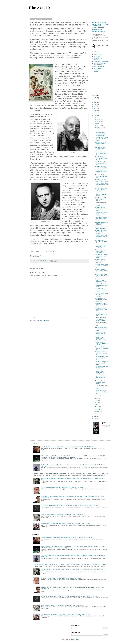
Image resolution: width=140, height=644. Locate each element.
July (96, 398)
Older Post (85, 318)
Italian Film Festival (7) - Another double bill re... (101, 167)
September (98, 126)
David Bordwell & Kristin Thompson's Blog (100, 64)
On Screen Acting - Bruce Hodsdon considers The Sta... (101, 295)
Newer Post (34, 318)
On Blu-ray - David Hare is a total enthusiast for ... (101, 228)
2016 (95, 414)
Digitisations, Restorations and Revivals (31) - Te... (101, 377)
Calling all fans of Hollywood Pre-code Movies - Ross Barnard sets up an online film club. (63, 515)
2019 (95, 113)
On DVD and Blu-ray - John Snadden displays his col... (101, 194)
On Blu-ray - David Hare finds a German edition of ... (101, 348)
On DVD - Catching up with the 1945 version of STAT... (101, 158)
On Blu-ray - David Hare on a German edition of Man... (101, 285)
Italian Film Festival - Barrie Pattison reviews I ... (101, 271)
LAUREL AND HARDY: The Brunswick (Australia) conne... (101, 319)
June (97, 400)
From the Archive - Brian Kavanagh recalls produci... (101, 382)
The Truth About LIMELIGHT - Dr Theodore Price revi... (101, 339)
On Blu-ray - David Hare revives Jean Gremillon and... (101, 314)
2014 (95, 418)
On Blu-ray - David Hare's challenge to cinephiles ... (101, 266)
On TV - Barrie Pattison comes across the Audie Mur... (101, 246)
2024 (95, 102)
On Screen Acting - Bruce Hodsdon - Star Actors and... (101, 139)
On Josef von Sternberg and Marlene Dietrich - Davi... (101, 276)
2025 (95, 100)
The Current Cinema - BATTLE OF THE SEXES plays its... (100, 134)
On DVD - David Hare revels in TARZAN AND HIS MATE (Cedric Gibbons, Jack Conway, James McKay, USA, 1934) (70, 506)
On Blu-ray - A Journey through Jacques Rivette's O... (101, 334)
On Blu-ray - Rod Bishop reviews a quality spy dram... (101, 214)
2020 (95, 111)
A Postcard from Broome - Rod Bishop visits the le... (101, 353)
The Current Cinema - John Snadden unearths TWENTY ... (101, 280)
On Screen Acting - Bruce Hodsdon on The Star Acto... (101, 237)
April (97, 405)
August (97, 396)
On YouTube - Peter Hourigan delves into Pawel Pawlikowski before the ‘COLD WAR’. (62, 487)
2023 (95, 104)
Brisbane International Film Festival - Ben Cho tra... (101, 324)
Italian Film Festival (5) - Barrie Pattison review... (101, 199)
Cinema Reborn (98, 54)
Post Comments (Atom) (43, 321)
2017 (95, 117)
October (97, 124)
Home (60, 318)
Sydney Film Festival (99, 67)
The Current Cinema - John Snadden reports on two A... (101, 343)
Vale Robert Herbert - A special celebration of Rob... (101, 163)
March (97, 407)
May (96, 403)
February (98, 409)
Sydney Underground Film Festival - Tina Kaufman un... (101, 224)
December (98, 119)
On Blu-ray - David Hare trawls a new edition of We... (101, 387)
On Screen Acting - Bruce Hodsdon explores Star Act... (101, 185)
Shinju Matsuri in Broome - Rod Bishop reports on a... (101, 329)
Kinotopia (96, 72)
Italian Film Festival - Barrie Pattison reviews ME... (101, 209)
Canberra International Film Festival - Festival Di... (101, 305)
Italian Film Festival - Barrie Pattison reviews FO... (101, 153)
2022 (95, 107)
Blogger (77, 640)
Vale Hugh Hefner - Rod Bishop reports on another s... (101, 144)
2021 (95, 109)
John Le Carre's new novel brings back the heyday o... (101, 300)
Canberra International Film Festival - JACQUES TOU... (101, 251)
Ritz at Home (97, 56)
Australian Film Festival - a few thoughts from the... (101, 219)
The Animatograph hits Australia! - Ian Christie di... (101, 392)
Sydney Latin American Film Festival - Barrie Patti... (101, 309)
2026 (95, 98)
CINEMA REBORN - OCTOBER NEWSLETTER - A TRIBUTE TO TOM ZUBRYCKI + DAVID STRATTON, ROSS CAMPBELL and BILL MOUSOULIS (71, 474)
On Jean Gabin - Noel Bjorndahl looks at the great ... (101, 171)
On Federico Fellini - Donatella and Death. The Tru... (101, 242)
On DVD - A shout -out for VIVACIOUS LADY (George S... (101, 189)
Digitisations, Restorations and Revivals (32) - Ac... (101, 363)
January (97, 411)
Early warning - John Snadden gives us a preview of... (101, 149)
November (98, 122)
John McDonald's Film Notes (101, 61)
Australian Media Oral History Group (99, 69)
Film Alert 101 (41, 8)
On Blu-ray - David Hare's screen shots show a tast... (101, 176)
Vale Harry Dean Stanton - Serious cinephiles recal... (101, 256)
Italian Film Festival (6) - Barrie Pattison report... (101, 180)
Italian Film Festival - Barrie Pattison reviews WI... (101, 129)
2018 (95, 115)
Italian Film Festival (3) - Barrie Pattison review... (101, 232)
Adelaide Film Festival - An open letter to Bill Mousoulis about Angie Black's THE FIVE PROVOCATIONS (67, 447)
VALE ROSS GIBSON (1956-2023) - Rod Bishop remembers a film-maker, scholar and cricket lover (65, 524)
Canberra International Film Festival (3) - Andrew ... (101, 204)
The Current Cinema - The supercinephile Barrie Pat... (101, 358)
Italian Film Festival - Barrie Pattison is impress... (100, 261)
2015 (95, 416)
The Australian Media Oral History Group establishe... (101, 368)
